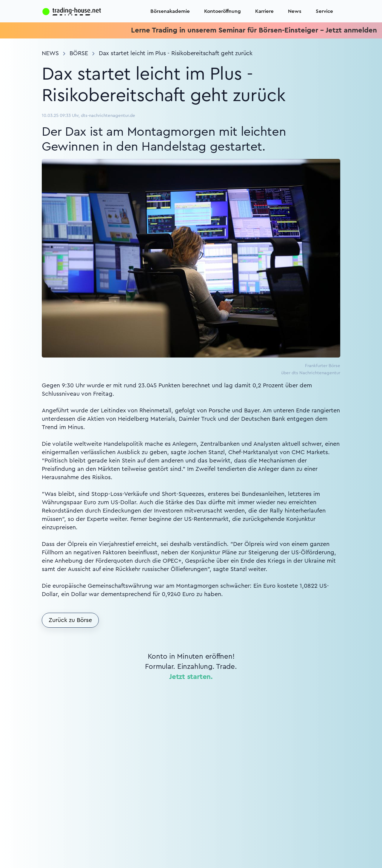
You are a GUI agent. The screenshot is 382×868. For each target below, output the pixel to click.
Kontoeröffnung (222, 11)
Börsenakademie (170, 11)
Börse (79, 53)
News (295, 11)
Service (324, 11)
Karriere (264, 11)
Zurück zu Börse (70, 620)
